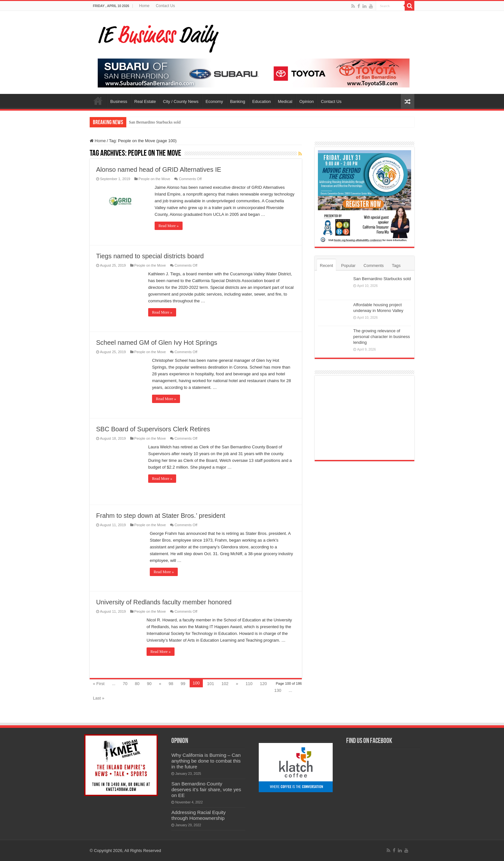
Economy (214, 101)
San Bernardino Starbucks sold (155, 122)
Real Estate (145, 101)
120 (264, 684)
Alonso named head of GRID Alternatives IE (159, 169)
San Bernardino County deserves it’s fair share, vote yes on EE (206, 789)
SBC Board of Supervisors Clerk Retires (153, 429)
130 (278, 690)
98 (171, 684)
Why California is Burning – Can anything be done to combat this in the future (206, 761)
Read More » (169, 226)
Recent (326, 266)
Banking (238, 101)
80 (137, 684)
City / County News (181, 101)
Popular (348, 266)
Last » (99, 698)
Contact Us (165, 6)
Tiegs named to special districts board (150, 256)
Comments (374, 266)
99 (183, 684)
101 (211, 684)
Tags (396, 266)
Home (144, 6)
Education (262, 101)
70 (125, 684)
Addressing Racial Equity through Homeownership (198, 815)
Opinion (306, 101)
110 (249, 684)
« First (99, 684)
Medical (285, 101)
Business (119, 101)
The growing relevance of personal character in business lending (382, 337)
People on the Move (154, 179)
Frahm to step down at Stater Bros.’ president (161, 516)
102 (225, 684)
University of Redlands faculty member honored (164, 602)
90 (149, 684)
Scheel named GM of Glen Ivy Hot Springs (157, 343)
